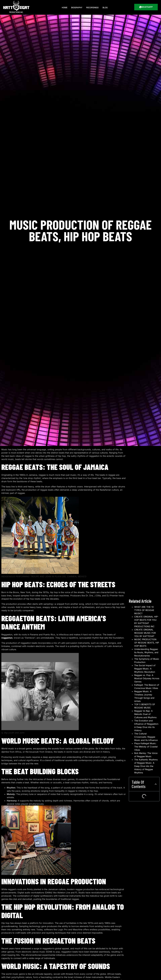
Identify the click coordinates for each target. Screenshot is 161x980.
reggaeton (7, 638)
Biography (78, 7)
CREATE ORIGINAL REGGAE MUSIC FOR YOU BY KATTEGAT (145, 655)
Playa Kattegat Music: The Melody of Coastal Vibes (146, 769)
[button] (156, 806)
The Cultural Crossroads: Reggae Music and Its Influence (146, 759)
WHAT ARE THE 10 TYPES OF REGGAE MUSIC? (144, 632)
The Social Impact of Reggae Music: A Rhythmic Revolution (145, 691)
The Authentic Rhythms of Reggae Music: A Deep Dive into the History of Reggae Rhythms (146, 788)
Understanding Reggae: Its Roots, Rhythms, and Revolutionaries (146, 675)
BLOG (105, 7)
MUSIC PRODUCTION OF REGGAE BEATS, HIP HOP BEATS (147, 665)
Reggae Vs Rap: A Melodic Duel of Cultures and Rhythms (145, 736)
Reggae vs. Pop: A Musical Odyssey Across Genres (147, 701)
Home (66, 7)
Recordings (93, 7)
